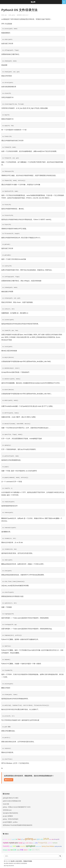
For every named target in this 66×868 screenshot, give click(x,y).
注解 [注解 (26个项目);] (30, 850)
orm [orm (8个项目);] (34, 843)
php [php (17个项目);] (36, 843)
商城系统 (11, 863)
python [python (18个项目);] (50, 843)
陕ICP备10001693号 (9, 866)
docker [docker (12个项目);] (6, 839)
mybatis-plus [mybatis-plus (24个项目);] (13, 843)
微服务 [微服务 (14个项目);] (26, 850)
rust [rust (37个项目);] (14, 846)
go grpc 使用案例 (8, 816)
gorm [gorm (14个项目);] (35, 839)
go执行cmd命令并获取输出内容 (12, 801)
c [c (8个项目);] (3, 839)
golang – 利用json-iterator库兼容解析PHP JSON (17, 807)
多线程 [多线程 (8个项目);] (18, 850)
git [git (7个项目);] (24, 839)
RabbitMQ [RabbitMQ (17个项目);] (6, 846)
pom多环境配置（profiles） (11, 822)
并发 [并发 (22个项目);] (22, 850)
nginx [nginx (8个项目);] (24, 843)
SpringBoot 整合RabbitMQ (10, 813)
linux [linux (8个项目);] (51, 839)
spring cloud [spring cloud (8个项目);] (38, 846)
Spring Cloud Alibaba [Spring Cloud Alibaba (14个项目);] (48, 846)
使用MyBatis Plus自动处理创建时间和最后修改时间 (18, 825)
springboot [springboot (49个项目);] (31, 846)
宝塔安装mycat (7, 810)
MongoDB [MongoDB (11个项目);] (57, 839)
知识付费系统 (17, 863)
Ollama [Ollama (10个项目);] (31, 843)
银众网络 (6, 863)
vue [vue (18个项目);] (12, 850)
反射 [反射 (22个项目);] (15, 850)
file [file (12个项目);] (16, 839)
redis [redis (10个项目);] (11, 846)
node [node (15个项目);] (27, 843)
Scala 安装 (6, 804)
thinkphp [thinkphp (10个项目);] (5, 850)
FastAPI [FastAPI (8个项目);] (13, 839)
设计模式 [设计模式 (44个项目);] (36, 850)
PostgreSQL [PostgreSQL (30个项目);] (43, 843)
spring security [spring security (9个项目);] (58, 846)
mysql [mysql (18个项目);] (20, 843)
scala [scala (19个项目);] (18, 846)
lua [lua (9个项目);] (53, 839)
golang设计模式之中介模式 (11, 798)
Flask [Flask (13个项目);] (19, 839)
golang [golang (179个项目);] (29, 839)
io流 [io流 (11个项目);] (41, 839)
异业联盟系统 (24, 863)
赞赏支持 (9, 780)
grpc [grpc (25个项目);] (38, 839)
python (13, 15)
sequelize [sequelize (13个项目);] (23, 846)
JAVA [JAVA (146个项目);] (46, 839)
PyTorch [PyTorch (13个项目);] (55, 843)
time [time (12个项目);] (9, 850)
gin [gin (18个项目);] (22, 839)
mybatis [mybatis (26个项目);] (6, 843)
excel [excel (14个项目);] (9, 839)
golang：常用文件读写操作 (11, 819)
